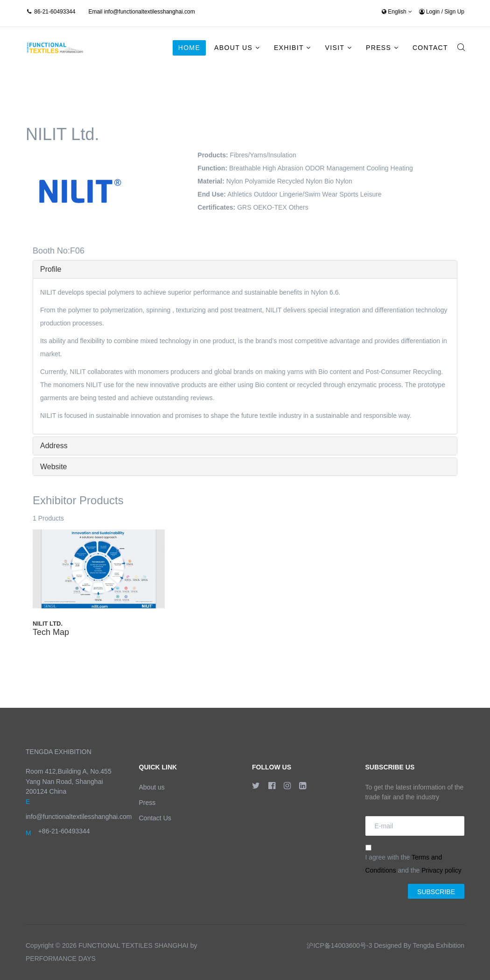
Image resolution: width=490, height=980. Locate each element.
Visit (335, 48)
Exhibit (289, 48)
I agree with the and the (413, 859)
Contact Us (155, 818)
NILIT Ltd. (48, 624)
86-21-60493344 (55, 12)
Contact (430, 48)
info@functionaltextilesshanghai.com (150, 12)
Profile (51, 269)
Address (54, 446)
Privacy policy (441, 870)
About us (152, 787)
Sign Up (454, 12)
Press (378, 48)
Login (430, 12)
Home (189, 48)
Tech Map (51, 632)
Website (54, 467)
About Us (233, 48)
